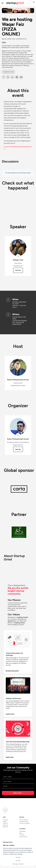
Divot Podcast (23, 837)
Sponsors (5, 825)
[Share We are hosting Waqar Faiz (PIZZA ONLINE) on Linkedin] (12, 77)
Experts (5, 822)
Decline (18, 860)
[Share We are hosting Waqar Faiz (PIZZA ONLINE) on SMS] (21, 77)
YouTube (22, 835)
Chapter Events (24, 822)
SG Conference (24, 820)
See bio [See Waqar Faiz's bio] (18, 270)
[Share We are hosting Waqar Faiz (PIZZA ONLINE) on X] (8, 77)
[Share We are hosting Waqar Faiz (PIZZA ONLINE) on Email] (17, 77)
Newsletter (22, 831)
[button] (34, 2)
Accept (18, 857)
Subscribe (17, 793)
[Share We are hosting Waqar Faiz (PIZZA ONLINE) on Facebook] (4, 77)
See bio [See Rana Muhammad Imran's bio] (18, 449)
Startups (5, 823)
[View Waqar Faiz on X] (18, 256)
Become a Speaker (25, 823)
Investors (5, 820)
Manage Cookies (18, 864)
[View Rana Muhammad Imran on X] (18, 435)
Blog (21, 833)
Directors (5, 827)
